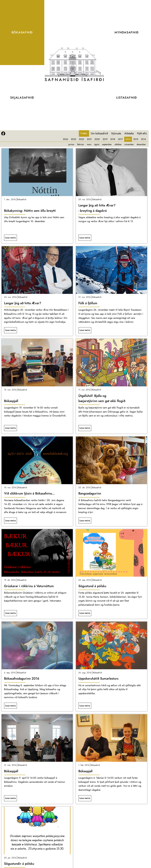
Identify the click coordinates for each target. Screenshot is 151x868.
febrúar (81, 144)
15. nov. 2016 (10, 390)
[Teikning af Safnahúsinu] (74, 62)
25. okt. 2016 (84, 487)
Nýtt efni (142, 133)
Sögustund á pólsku (92, 586)
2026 (65, 139)
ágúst (97, 144)
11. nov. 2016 (84, 390)
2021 (89, 139)
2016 (128, 139)
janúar (71, 144)
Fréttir (84, 133)
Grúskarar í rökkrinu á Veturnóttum (29, 586)
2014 (143, 139)
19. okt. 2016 (10, 580)
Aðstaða (129, 133)
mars (89, 144)
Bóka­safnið (22, 32)
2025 (73, 139)
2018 (113, 139)
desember (141, 144)
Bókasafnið (22, 199)
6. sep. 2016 (10, 673)
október (118, 144)
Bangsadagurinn (90, 493)
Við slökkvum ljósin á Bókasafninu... (29, 493)
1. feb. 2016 (84, 765)
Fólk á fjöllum (88, 303)
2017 (120, 139)
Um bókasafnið (99, 133)
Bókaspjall (11, 401)
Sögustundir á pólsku (19, 864)
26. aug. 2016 (85, 673)
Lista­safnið (127, 98)
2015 (136, 139)
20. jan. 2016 (10, 858)
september (107, 144)
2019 (105, 139)
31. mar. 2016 (10, 765)
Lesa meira (10, 238)
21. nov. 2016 (85, 297)
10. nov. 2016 (10, 487)
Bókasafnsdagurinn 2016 (22, 679)
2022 (81, 139)
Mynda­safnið (127, 32)
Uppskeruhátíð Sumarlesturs (98, 679)
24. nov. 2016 (10, 297)
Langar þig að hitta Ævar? (23, 303)
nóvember (129, 144)
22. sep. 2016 (85, 580)
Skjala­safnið (22, 98)
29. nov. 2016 (85, 199)
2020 (97, 139)
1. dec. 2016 (10, 199)
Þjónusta (116, 133)
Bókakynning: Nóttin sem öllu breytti (30, 211)
